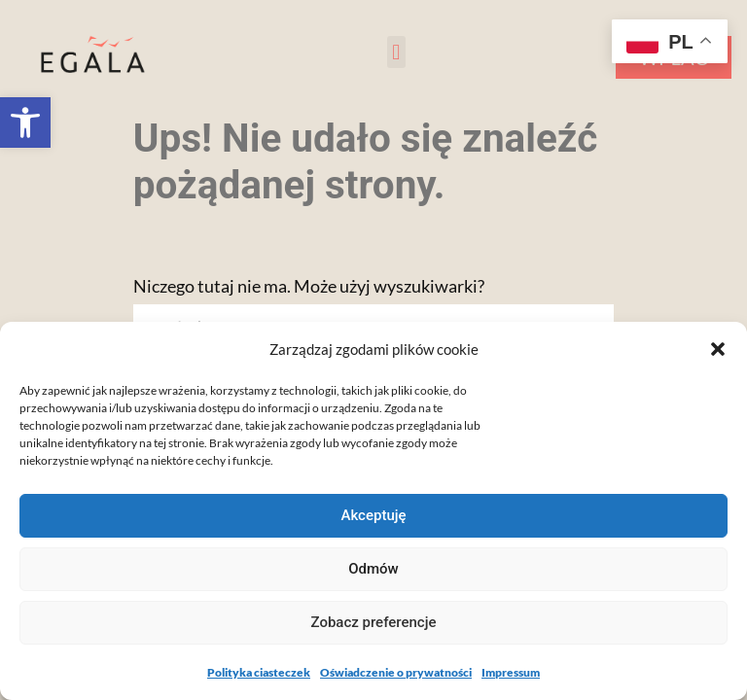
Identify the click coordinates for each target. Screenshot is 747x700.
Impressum (511, 672)
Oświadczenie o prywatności (396, 672)
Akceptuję (373, 515)
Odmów (373, 569)
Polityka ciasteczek (259, 672)
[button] (25, 122)
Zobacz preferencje (374, 622)
